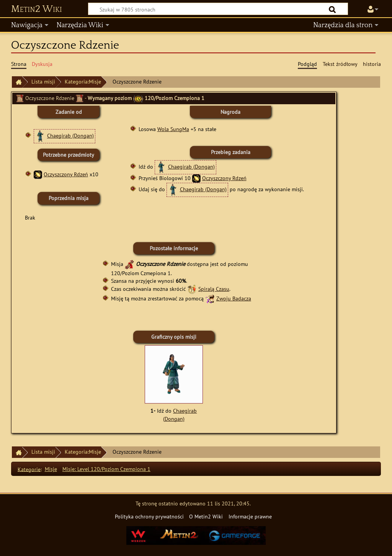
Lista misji (43, 81)
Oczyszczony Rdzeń (66, 174)
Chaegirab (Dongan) (70, 135)
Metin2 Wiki (37, 9)
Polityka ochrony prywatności (149, 516)
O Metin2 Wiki (206, 516)
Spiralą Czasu (214, 289)
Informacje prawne (250, 516)
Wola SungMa (173, 129)
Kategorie (29, 469)
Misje (51, 469)
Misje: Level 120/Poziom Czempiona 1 (106, 469)
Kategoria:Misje (83, 81)
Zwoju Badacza (234, 298)
